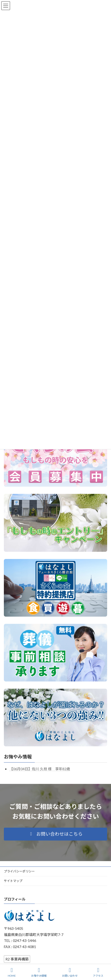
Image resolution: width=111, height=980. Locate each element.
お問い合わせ (70, 972)
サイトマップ (13, 881)
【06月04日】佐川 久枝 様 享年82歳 (40, 769)
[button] (55, 834)
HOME (12, 972)
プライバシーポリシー (19, 871)
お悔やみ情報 (18, 757)
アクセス (98, 972)
